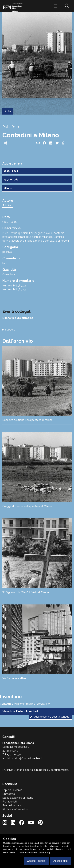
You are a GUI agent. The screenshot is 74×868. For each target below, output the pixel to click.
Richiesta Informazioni (15, 809)
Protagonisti (10, 802)
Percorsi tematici (12, 805)
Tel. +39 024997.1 (12, 754)
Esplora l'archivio (12, 790)
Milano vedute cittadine (18, 318)
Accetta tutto (60, 861)
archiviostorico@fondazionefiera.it (22, 758)
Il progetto (9, 794)
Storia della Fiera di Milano (18, 798)
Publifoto (8, 205)
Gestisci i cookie (36, 861)
